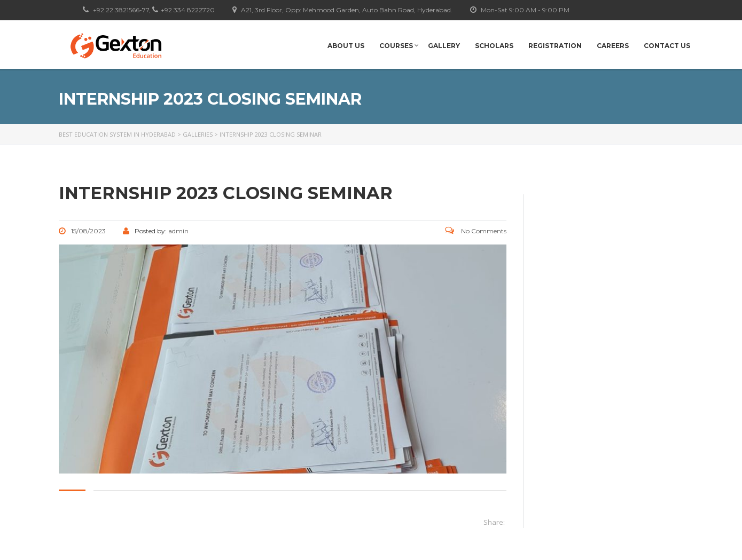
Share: (494, 522)
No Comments (476, 231)
